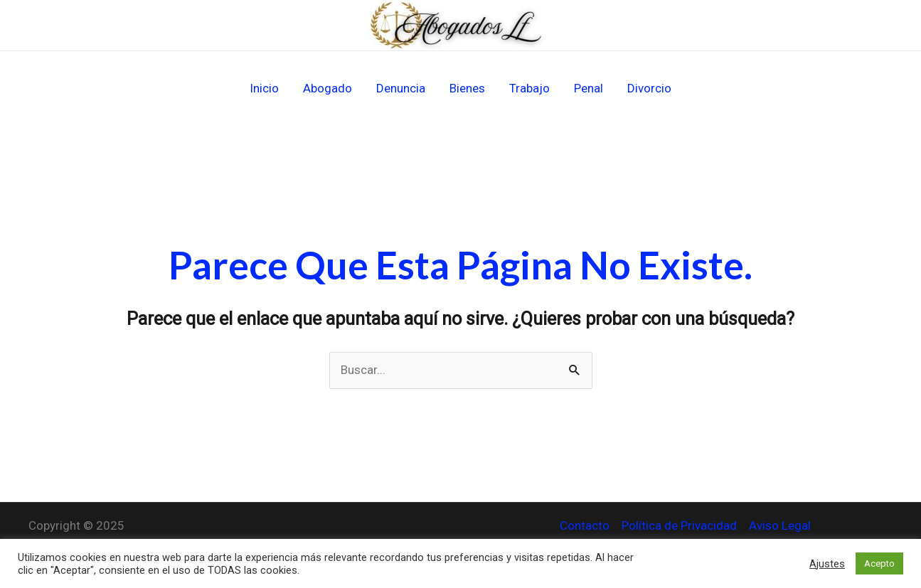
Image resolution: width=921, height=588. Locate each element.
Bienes (467, 88)
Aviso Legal (780, 525)
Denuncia (401, 88)
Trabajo (529, 88)
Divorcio (649, 88)
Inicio (264, 88)
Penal (589, 88)
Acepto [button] (879, 563)
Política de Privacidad (679, 525)
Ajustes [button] (827, 564)
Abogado (328, 88)
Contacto (585, 525)
